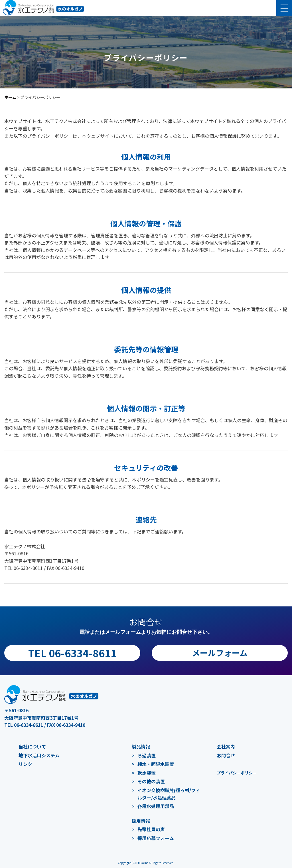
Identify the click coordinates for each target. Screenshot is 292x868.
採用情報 (141, 821)
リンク (25, 764)
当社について (32, 746)
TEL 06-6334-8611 (72, 653)
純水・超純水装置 (156, 764)
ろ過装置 (147, 755)
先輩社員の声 (151, 829)
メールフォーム (220, 653)
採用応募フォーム (156, 838)
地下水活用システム (39, 755)
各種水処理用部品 (156, 806)
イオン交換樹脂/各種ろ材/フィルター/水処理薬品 (169, 794)
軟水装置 (147, 773)
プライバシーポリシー (237, 773)
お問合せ (226, 755)
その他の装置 (151, 781)
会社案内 (226, 746)
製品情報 (141, 746)
